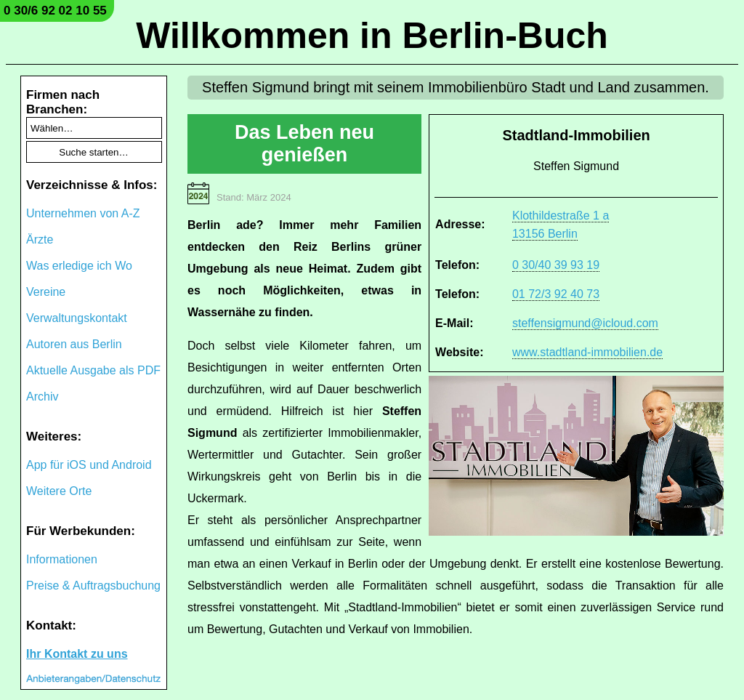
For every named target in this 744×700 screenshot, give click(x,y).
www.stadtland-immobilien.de (587, 352)
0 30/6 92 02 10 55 (55, 11)
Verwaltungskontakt (77, 318)
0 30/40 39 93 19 (556, 265)
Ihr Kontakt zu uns (77, 654)
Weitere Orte (59, 491)
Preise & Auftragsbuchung (93, 586)
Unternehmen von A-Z (83, 213)
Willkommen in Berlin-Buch (372, 36)
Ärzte (40, 240)
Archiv (42, 397)
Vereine (46, 292)
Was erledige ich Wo (79, 266)
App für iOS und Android (89, 465)
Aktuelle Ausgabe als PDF (93, 370)
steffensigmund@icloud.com (585, 323)
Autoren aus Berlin (74, 344)
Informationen (62, 559)
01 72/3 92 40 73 (556, 294)
